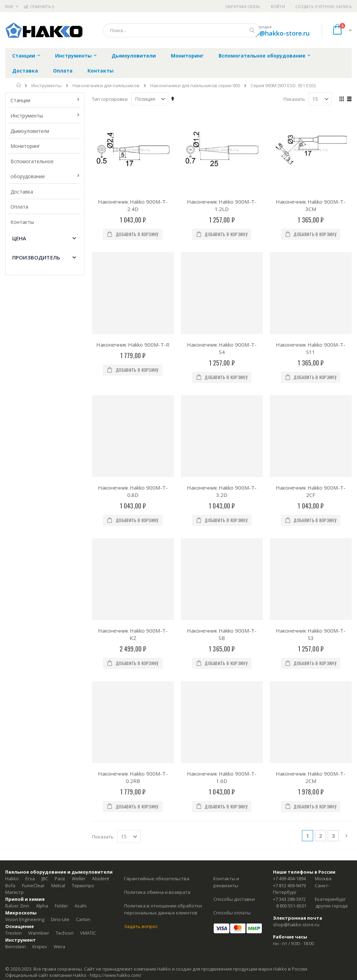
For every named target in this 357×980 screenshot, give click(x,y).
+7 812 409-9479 (289, 885)
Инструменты (47, 86)
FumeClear (33, 885)
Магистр (14, 892)
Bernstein (16, 947)
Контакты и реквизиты (226, 882)
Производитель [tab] (36, 257)
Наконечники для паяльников (106, 86)
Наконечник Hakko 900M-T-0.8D (133, 491)
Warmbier (39, 933)
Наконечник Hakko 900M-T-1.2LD (222, 205)
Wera (59, 947)
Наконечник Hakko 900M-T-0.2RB (133, 777)
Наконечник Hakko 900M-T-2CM (311, 777)
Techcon (65, 933)
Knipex (40, 947)
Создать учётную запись (324, 6)
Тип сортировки (110, 99)
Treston (13, 933)
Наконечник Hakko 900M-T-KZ (133, 634)
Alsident (101, 879)
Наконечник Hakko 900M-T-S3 (311, 634)
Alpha (42, 906)
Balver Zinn (17, 906)
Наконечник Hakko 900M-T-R (133, 345)
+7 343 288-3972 (289, 899)
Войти (278, 6)
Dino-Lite (60, 919)
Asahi (81, 906)
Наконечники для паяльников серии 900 (195, 86)
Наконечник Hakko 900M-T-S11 (311, 348)
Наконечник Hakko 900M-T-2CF (311, 491)
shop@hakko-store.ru (277, 33)
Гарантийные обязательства (157, 879)
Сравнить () (39, 6)
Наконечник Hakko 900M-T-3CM (311, 205)
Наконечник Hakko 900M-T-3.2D (222, 491)
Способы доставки (234, 899)
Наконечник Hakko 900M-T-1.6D (222, 777)
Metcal (58, 885)
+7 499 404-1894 (289, 879)
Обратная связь (243, 6)
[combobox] (181, 30)
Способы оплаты (232, 913)
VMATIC (88, 933)
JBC (45, 879)
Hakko (12, 879)
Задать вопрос (141, 926)
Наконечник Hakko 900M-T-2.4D (133, 205)
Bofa (10, 885)
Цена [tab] (19, 238)
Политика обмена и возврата (157, 892)
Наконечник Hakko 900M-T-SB (222, 634)
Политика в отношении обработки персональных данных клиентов (163, 909)
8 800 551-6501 (291, 906)
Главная (19, 85)
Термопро (83, 885)
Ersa (30, 879)
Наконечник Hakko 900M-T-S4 (222, 348)
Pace (60, 879)
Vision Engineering (25, 919)
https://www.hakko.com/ (116, 975)
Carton (83, 919)
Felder (61, 906)
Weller (79, 879)
